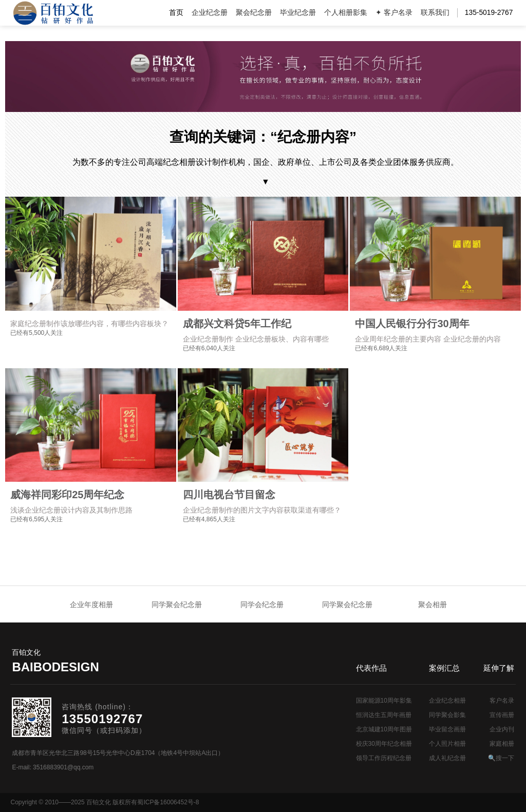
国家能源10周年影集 (384, 701)
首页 (176, 13)
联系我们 (435, 13)
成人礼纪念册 (447, 758)
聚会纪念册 (254, 13)
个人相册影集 (346, 13)
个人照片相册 (447, 744)
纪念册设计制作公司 (53, 13)
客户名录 (502, 701)
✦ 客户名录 (394, 13)
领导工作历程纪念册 (384, 758)
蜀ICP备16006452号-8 (168, 802)
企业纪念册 (210, 13)
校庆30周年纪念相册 (384, 744)
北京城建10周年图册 (384, 729)
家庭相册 (502, 744)
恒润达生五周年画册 (384, 715)
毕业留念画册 (447, 729)
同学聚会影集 (447, 715)
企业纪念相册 (447, 701)
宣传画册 (502, 715)
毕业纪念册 (298, 13)
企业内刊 (502, 729)
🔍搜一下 (501, 758)
